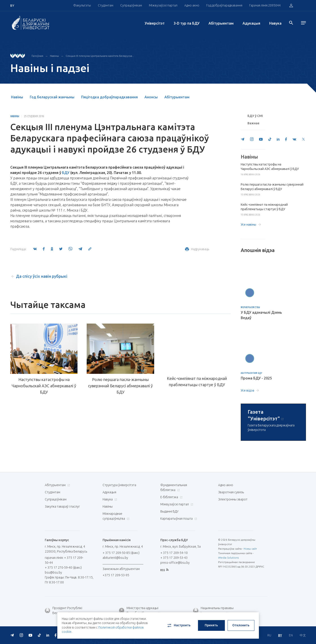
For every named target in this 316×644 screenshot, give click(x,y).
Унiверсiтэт (155, 23)
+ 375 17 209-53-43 (174, 558)
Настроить (179, 625)
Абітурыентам (221, 23)
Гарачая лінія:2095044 (265, 5)
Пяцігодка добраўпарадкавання (109, 97)
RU (269, 635)
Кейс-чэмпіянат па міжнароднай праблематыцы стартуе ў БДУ (197, 381)
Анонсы (151, 97)
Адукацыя (251, 23)
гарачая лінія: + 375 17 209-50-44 (64, 560)
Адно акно (192, 5)
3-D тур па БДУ (187, 23)
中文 (303, 635)
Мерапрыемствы (250, 307)
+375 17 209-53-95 (116, 575)
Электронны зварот (233, 499)
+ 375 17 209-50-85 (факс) (121, 553)
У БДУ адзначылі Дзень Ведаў (261, 315)
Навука (275, 23)
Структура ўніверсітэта (119, 485)
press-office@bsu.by (175, 563)
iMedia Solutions (228, 558)
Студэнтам (106, 5)
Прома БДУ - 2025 (256, 378)
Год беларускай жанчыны (52, 97)
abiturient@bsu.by (115, 558)
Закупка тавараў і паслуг (62, 506)
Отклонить (241, 625)
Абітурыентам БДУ (252, 373)
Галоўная (37, 56)
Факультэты (82, 5)
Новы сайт (250, 549)
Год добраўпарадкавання (224, 5)
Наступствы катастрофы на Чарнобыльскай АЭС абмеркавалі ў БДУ (44, 386)
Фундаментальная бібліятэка (174, 487)
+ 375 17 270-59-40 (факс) (63, 568)
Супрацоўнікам (131, 5)
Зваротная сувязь (231, 492)
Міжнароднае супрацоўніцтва (116, 516)
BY (280, 635)
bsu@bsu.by (53, 572)
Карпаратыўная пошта (178, 519)
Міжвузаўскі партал (163, 5)
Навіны (54, 56)
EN (291, 635)
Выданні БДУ (169, 511)
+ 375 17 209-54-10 (174, 553)
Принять (211, 625)
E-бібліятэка (171, 497)
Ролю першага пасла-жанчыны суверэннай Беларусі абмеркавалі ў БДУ (120, 386)
